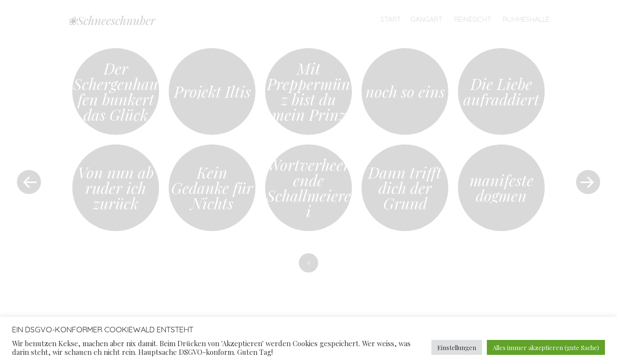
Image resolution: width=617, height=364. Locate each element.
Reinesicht (473, 19)
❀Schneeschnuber (111, 20)
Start (391, 19)
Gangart (427, 19)
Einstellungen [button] (457, 347)
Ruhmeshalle (526, 19)
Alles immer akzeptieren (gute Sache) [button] (546, 347)
